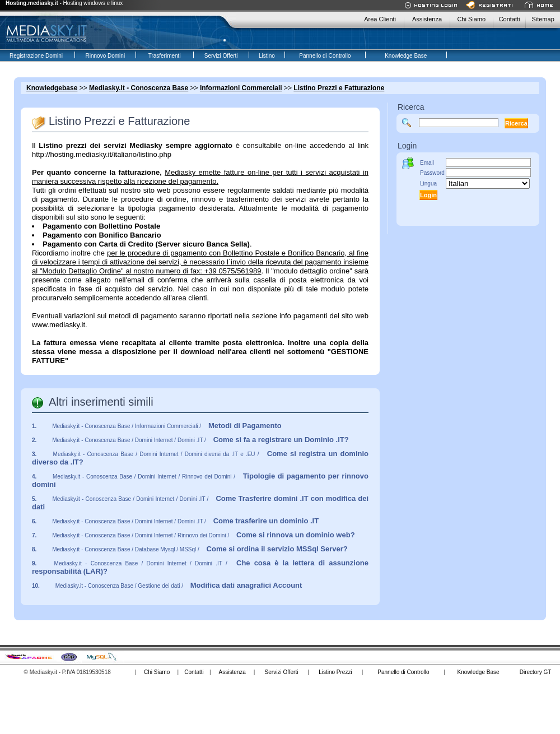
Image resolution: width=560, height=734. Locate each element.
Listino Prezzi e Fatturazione (339, 88)
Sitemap (543, 19)
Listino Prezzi (335, 672)
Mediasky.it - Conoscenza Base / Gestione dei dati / (179, 586)
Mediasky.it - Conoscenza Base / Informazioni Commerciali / (167, 426)
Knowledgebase (52, 88)
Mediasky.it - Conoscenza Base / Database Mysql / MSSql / (200, 549)
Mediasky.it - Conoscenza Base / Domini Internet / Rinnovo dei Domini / (203, 535)
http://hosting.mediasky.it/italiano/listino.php (102, 154)
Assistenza (427, 19)
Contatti (510, 19)
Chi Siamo (471, 19)
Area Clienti (380, 19)
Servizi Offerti (282, 672)
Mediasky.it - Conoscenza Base (139, 88)
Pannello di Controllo (403, 672)
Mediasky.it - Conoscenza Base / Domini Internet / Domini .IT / (200, 440)
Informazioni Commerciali (241, 88)
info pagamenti (304, 316)
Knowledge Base (478, 672)
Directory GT (536, 672)
